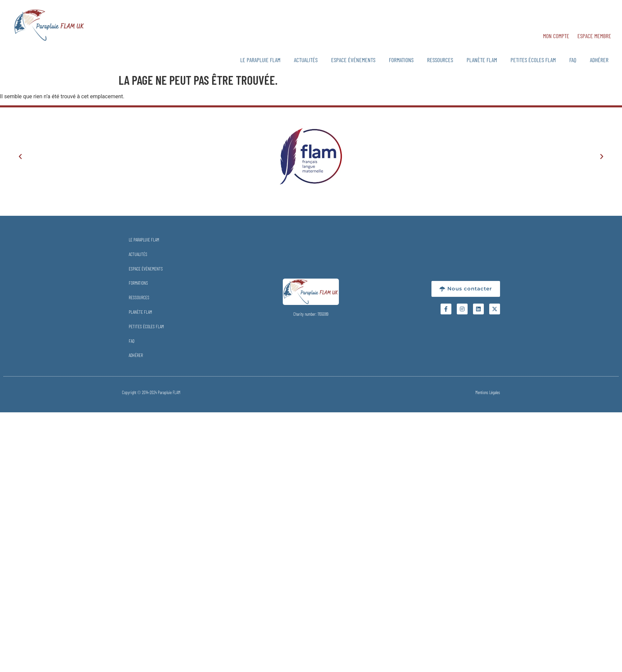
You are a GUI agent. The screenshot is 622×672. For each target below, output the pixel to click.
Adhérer (599, 60)
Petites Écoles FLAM (533, 60)
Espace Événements (353, 60)
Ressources (440, 60)
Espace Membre (594, 36)
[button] (20, 157)
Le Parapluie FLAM (260, 60)
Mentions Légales (488, 392)
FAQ (573, 60)
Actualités (306, 60)
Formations (401, 60)
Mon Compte (556, 36)
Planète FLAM (482, 60)
